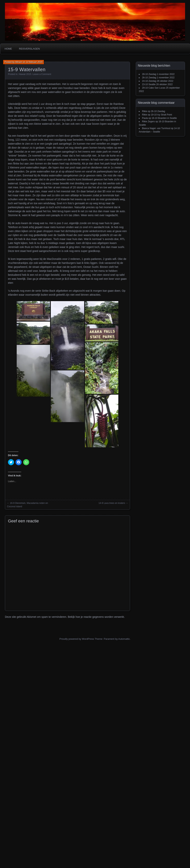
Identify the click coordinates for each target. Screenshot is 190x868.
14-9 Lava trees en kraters (112, 503)
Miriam (19, 62)
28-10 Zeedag (149, 74)
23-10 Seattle (149, 84)
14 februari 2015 (34, 62)
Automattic (124, 639)
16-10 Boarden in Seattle (164, 118)
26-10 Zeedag (149, 78)
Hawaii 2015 (25, 74)
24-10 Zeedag (149, 81)
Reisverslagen (29, 49)
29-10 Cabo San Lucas (154, 88)
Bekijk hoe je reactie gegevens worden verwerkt (96, 617)
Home (8, 49)
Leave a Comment (42, 74)
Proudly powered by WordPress (77, 639)
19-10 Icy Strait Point (161, 115)
